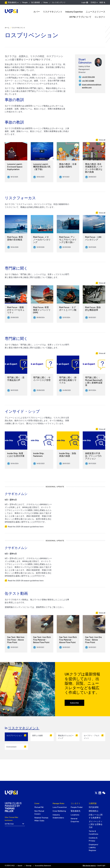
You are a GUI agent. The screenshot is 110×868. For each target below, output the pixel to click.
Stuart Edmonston (85, 61)
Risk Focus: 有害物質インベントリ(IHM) (42, 311)
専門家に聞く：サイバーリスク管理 (42, 380)
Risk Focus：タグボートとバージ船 (68, 310)
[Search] (102, 2)
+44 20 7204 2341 (88, 77)
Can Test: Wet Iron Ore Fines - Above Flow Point (16, 641)
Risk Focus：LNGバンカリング (93, 240)
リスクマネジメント (24, 728)
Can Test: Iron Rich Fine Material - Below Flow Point (42, 641)
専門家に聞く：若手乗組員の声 (16, 380)
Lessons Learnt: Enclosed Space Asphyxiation (15, 167)
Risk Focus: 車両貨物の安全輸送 (15, 240)
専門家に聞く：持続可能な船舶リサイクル (68, 382)
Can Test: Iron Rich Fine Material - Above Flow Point (68, 641)
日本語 (93, 2)
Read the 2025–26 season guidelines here (26, 528)
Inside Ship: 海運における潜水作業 (16, 456)
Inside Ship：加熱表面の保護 (68, 456)
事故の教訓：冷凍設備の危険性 (68, 165)
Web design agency (89, 865)
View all (102, 140)
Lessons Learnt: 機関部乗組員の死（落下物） (42, 167)
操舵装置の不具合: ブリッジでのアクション (93, 457)
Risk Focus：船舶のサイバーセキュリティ (16, 311)
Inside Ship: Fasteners (39, 456)
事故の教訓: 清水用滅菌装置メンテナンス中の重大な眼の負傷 (94, 168)
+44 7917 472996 (88, 81)
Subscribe (74, 703)
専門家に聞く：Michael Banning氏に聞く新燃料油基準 (94, 383)
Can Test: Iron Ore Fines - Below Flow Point (93, 641)
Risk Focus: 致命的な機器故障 (93, 310)
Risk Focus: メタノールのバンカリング (42, 241)
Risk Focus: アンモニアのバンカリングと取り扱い (68, 241)
